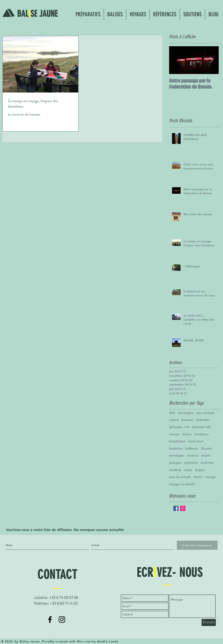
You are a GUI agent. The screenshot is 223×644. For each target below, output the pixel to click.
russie (188, 470)
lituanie (207, 448)
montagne (177, 455)
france (187, 434)
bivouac (187, 420)
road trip (207, 463)
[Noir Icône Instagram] (62, 620)
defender (203, 420)
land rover (196, 441)
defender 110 (179, 427)
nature (206, 455)
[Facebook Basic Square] (176, 508)
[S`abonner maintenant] (197, 545)
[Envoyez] (209, 622)
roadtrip (175, 470)
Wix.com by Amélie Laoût (98, 641)
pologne (175, 463)
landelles (176, 448)
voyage (210, 477)
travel (198, 477)
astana (174, 420)
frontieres (201, 434)
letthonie (192, 448)
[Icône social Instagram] (183, 508)
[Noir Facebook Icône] (50, 620)
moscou (193, 455)
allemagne (185, 413)
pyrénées (191, 463)
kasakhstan (177, 441)
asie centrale (205, 413)
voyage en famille (182, 484)
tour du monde (180, 477)
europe (174, 434)
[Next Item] (212, 60)
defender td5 (201, 427)
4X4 (172, 413)
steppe (200, 470)
